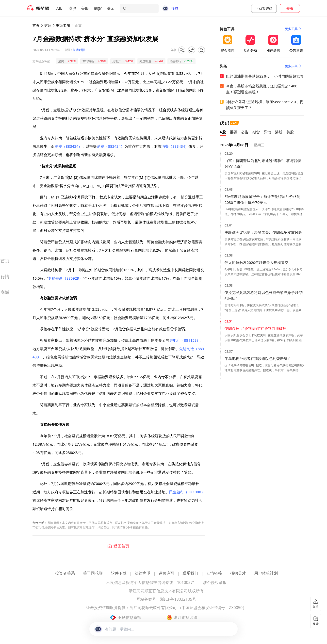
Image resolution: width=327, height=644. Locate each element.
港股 (72, 8)
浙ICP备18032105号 (178, 600)
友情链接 (214, 573)
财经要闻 (63, 25)
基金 (111, 8)
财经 (48, 25)
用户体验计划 (266, 573)
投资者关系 (65, 573)
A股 (60, 8)
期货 (98, 8)
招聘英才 (238, 573)
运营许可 (166, 573)
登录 (290, 8)
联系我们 (190, 573)
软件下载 (119, 573)
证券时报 (79, 50)
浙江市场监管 (186, 617)
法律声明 (143, 573)
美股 (85, 8)
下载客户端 (264, 8)
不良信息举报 (130, 617)
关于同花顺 (93, 573)
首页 (36, 25)
